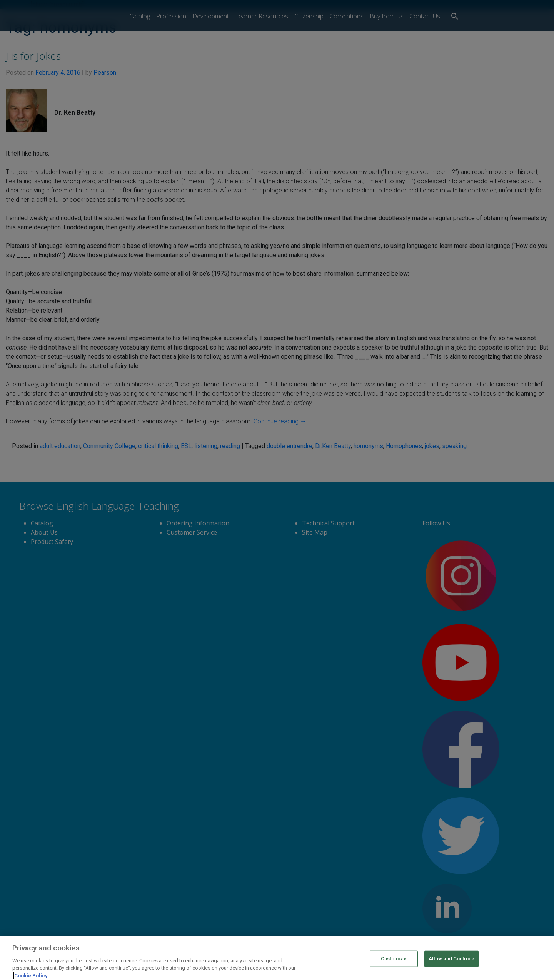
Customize (394, 967)
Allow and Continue (451, 967)
